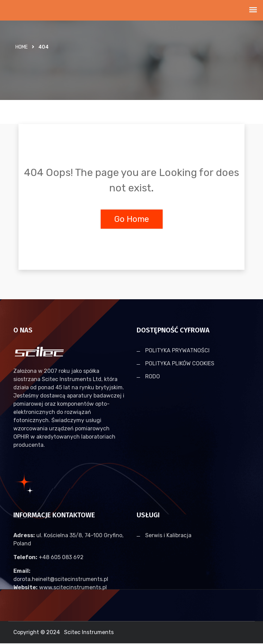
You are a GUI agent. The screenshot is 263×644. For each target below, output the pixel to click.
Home (22, 47)
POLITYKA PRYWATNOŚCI (177, 351)
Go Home (132, 219)
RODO (153, 377)
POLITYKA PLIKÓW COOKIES (180, 364)
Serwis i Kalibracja (168, 536)
